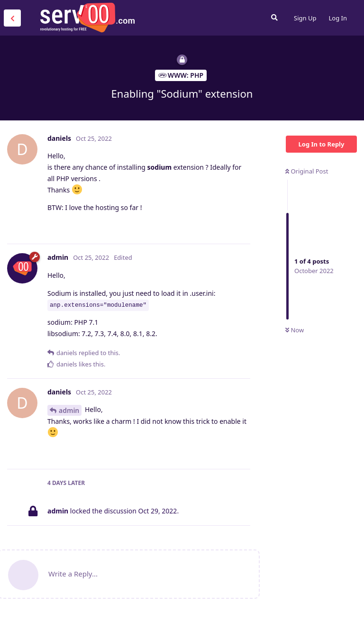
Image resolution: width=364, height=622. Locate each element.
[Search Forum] (274, 18)
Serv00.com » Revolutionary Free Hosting (87, 18)
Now (295, 330)
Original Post (307, 171)
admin (69, 410)
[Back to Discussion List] (12, 18)
